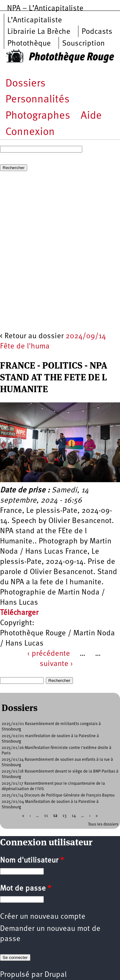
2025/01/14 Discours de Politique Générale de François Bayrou (58, 795)
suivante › (56, 664)
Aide (91, 116)
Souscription (83, 44)
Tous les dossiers (103, 824)
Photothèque (29, 44)
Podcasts (97, 32)
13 (64, 816)
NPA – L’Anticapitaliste (45, 9)
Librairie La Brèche (39, 32)
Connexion (30, 132)
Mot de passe (26, 889)
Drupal (56, 975)
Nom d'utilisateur (32, 861)
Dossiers (25, 84)
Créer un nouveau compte (43, 917)
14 (74, 816)
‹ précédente (49, 654)
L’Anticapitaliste (35, 20)
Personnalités (37, 100)
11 (46, 816)
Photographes (38, 116)
